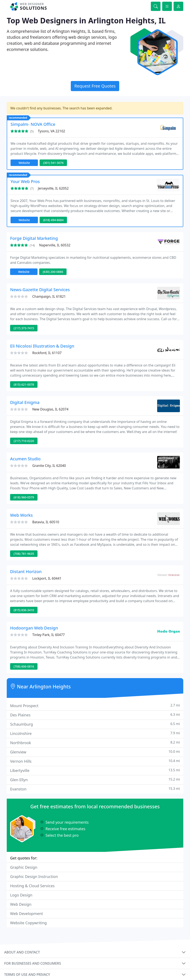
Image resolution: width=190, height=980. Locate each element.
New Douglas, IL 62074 (50, 409)
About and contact (22, 952)
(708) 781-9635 (24, 554)
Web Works (21, 515)
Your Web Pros (25, 181)
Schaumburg (95, 724)
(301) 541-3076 (53, 163)
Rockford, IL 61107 (47, 353)
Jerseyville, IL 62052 (53, 188)
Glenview (95, 752)
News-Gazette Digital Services (40, 290)
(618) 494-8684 (53, 220)
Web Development (27, 914)
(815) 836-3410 (24, 610)
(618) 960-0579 (24, 497)
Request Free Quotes (95, 86)
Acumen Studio (25, 459)
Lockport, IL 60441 (47, 578)
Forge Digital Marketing (34, 238)
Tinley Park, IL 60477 (48, 635)
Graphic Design (24, 867)
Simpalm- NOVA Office (33, 124)
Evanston (95, 789)
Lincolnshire (95, 733)
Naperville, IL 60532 (55, 245)
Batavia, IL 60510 (46, 522)
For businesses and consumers (33, 963)
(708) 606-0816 (24, 666)
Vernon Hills (95, 761)
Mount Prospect (95, 706)
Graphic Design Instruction (34, 876)
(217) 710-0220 (24, 441)
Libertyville (95, 770)
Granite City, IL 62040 (49, 466)
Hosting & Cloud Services (32, 886)
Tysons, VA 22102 (52, 131)
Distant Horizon (26, 572)
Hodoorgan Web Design (34, 628)
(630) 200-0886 (53, 272)
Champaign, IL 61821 (49, 296)
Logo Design (21, 895)
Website (24, 163)
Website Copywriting (28, 923)
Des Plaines (95, 715)
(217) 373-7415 (24, 328)
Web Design (21, 904)
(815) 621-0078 (24, 384)
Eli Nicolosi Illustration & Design (42, 346)
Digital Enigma (25, 402)
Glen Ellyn (95, 780)
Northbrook (95, 743)
